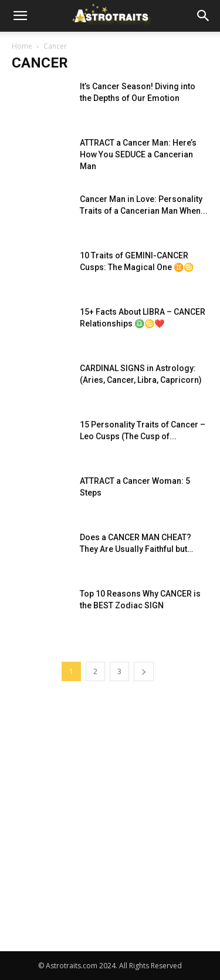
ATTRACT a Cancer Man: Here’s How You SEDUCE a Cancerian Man (138, 154)
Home (22, 46)
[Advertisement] (110, 835)
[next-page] (144, 671)
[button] (20, 16)
